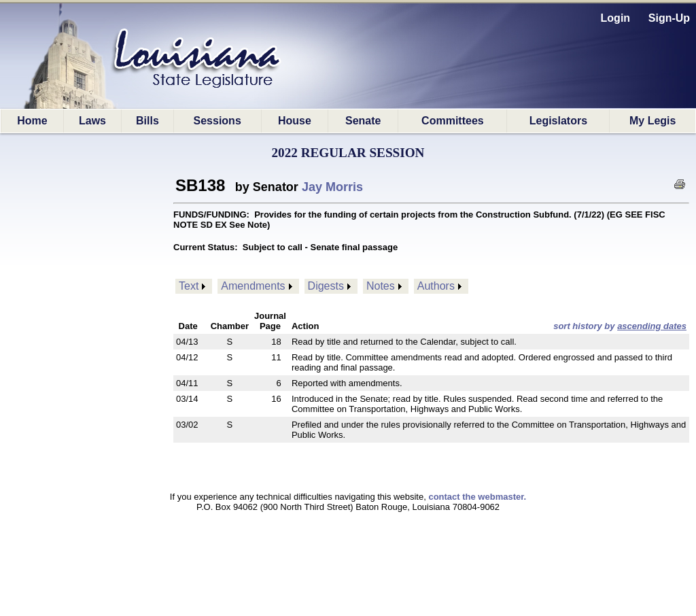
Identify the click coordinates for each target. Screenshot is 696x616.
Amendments (253, 286)
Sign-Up (669, 18)
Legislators (558, 121)
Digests (326, 286)
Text (189, 286)
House (295, 121)
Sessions (217, 121)
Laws (92, 121)
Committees (453, 121)
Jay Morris (332, 187)
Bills (147, 121)
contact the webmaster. (477, 497)
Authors (436, 286)
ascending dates (652, 326)
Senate (363, 121)
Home (32, 121)
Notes (381, 286)
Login (616, 18)
